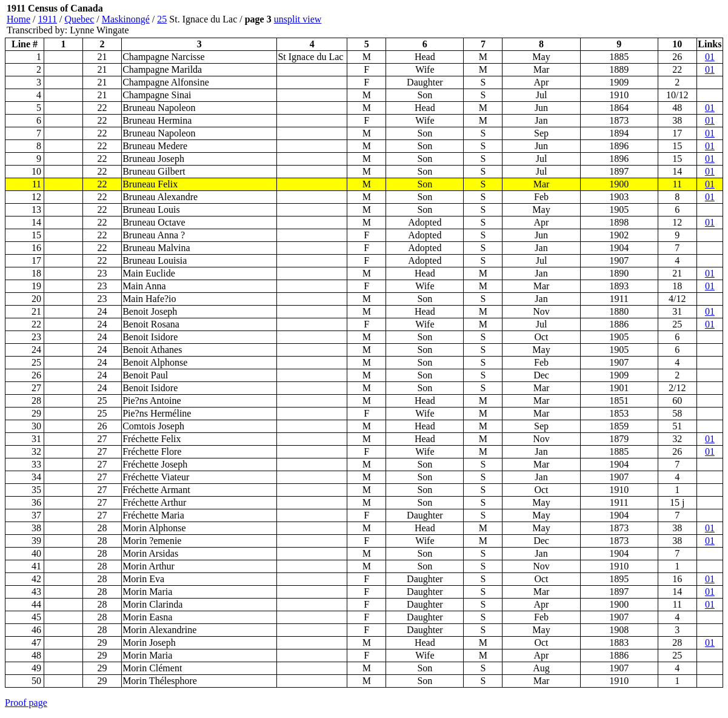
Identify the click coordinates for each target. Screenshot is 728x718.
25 (162, 19)
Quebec (79, 19)
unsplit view (298, 19)
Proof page (26, 703)
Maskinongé (126, 19)
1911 (48, 19)
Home (18, 19)
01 (710, 57)
